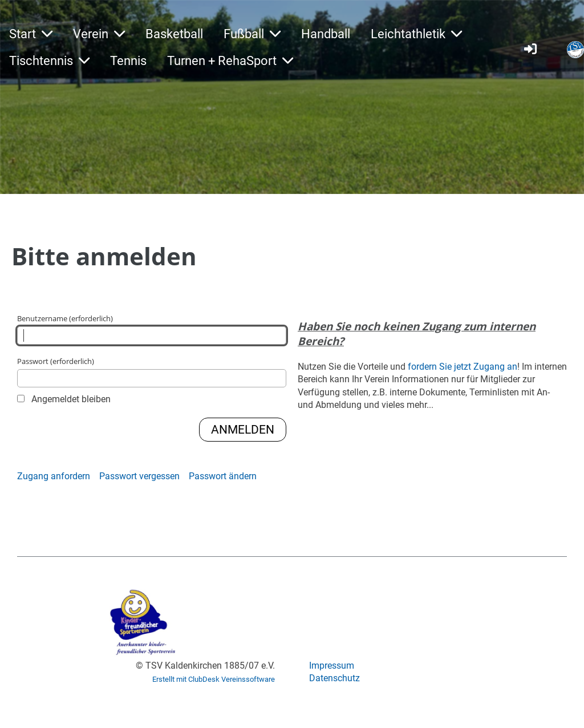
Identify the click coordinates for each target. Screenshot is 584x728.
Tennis (128, 61)
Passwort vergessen (139, 476)
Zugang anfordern (54, 476)
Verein (99, 34)
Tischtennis (49, 61)
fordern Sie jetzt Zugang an (463, 367)
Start (31, 34)
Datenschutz (334, 678)
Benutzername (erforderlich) (152, 329)
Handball (326, 34)
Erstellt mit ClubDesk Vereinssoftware (214, 679)
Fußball (252, 34)
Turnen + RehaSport (230, 61)
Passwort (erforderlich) (152, 372)
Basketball (174, 34)
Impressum (332, 666)
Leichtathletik (416, 34)
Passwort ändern (223, 476)
